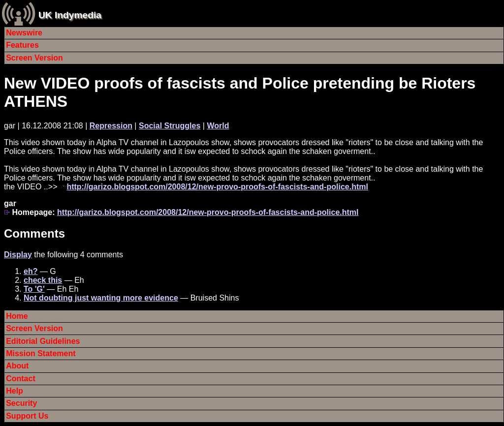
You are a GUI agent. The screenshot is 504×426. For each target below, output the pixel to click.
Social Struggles (170, 126)
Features (22, 45)
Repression (111, 126)
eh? (31, 271)
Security (21, 403)
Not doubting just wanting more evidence (101, 298)
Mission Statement (41, 353)
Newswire (24, 33)
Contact (21, 379)
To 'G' (34, 289)
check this (43, 280)
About (17, 366)
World (218, 126)
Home (17, 316)
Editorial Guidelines (43, 341)
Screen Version (34, 58)
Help (15, 391)
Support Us (27, 416)
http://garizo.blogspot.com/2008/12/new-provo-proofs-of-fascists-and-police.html (217, 187)
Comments (34, 233)
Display (18, 255)
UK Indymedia (70, 15)
